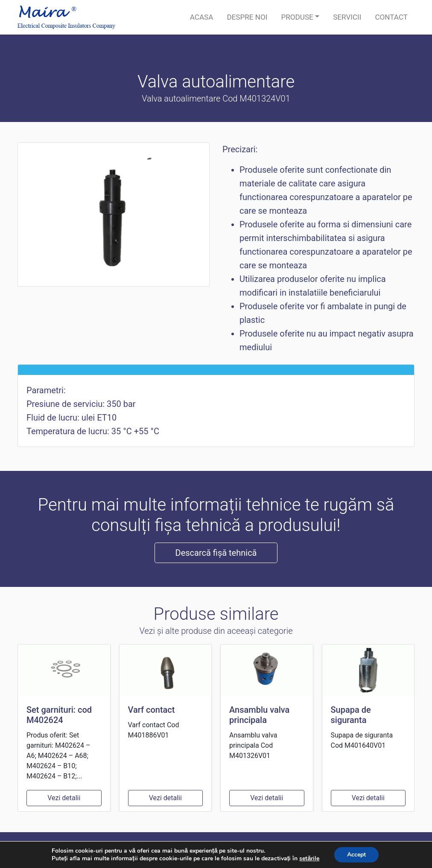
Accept (356, 855)
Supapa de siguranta (351, 715)
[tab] (216, 370)
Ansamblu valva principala (259, 715)
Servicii (347, 17)
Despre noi (247, 17)
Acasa (202, 17)
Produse (297, 17)
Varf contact (152, 710)
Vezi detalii (64, 798)
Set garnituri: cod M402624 (59, 715)
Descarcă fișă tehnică (216, 553)
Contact (391, 17)
